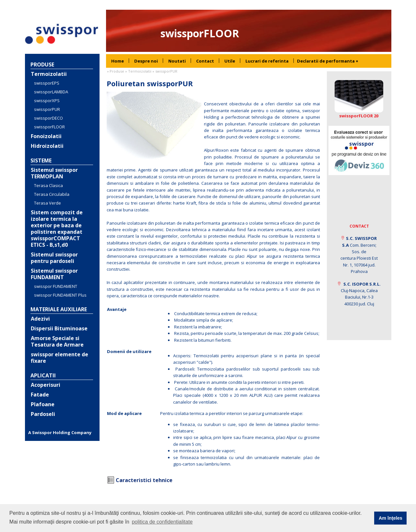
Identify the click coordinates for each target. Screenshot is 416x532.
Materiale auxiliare (59, 309)
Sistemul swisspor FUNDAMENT (54, 274)
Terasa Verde (48, 203)
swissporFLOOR (49, 127)
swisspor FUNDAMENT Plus (60, 295)
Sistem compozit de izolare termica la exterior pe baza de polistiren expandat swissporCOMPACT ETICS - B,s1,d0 (57, 229)
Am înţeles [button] (391, 518)
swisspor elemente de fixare (59, 358)
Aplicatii (43, 375)
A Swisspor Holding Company (60, 432)
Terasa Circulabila (52, 194)
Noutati (177, 61)
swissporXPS (47, 100)
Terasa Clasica (48, 185)
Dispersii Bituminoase (59, 328)
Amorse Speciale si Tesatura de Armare (57, 341)
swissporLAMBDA (51, 92)
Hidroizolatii (47, 146)
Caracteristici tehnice (144, 480)
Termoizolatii (49, 74)
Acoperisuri (46, 385)
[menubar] (200, 61)
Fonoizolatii (46, 136)
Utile (230, 61)
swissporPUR (47, 109)
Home (118, 61)
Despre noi (146, 61)
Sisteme (41, 160)
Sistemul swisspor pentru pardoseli (54, 258)
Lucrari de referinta (267, 61)
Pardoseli (43, 414)
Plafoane (43, 404)
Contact (205, 61)
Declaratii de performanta (328, 61)
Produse (42, 65)
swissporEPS (47, 83)
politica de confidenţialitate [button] (162, 522)
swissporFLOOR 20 (359, 116)
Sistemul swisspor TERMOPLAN (54, 173)
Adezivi (40, 319)
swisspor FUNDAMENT (56, 286)
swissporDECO (48, 118)
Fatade (40, 395)
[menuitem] (118, 61)
